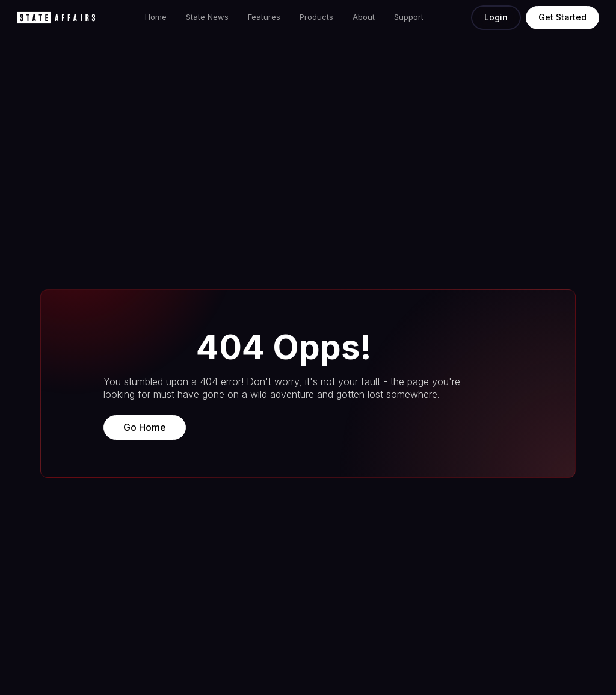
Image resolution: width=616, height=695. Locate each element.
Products (316, 17)
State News (207, 17)
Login (496, 17)
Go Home (145, 427)
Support (409, 17)
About (364, 17)
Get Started (562, 17)
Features (264, 17)
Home (156, 17)
